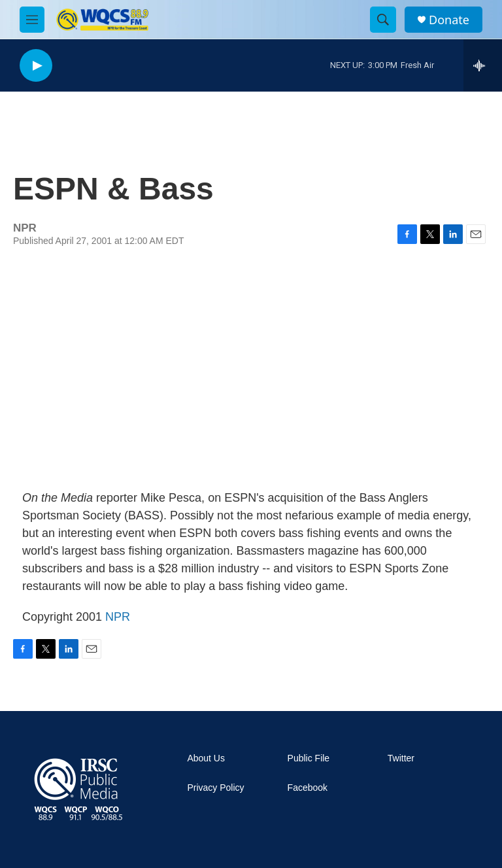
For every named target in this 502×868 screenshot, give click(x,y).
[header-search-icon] (383, 20)
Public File (309, 758)
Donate (449, 20)
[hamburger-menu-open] (32, 20)
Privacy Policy (215, 788)
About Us (206, 758)
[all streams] (483, 65)
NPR (118, 617)
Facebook (308, 788)
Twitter (401, 758)
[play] (36, 66)
